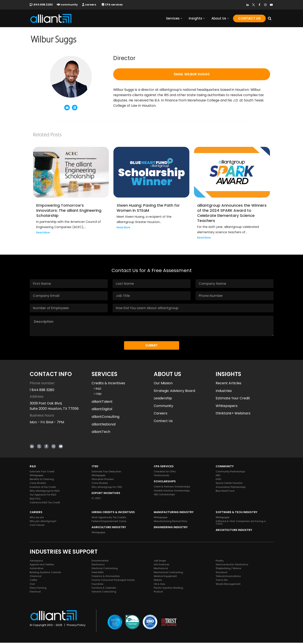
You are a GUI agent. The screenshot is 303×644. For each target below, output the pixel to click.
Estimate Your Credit (233, 399)
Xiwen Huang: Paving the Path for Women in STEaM (148, 209)
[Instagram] (265, 5)
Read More (43, 234)
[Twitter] (253, 5)
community (68, 5)
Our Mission (163, 384)
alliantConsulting (105, 418)
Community (163, 407)
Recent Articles (228, 384)
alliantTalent (102, 403)
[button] (181, 18)
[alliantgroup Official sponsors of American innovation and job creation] (51, 18)
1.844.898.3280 (41, 5)
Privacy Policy (76, 626)
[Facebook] (259, 5)
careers (90, 5)
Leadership (163, 399)
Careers (161, 415)
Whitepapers (227, 407)
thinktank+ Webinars (233, 415)
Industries (224, 392)
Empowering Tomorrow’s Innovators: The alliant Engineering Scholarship (69, 211)
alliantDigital (102, 410)
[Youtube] (271, 5)
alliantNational (104, 426)
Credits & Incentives (108, 384)
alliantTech (101, 433)
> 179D (97, 395)
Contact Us (249, 18)
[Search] (270, 18)
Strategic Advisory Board (174, 392)
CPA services (113, 5)
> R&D (96, 390)
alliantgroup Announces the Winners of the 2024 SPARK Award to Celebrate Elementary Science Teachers (232, 214)
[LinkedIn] (248, 5)
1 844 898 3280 (42, 391)
